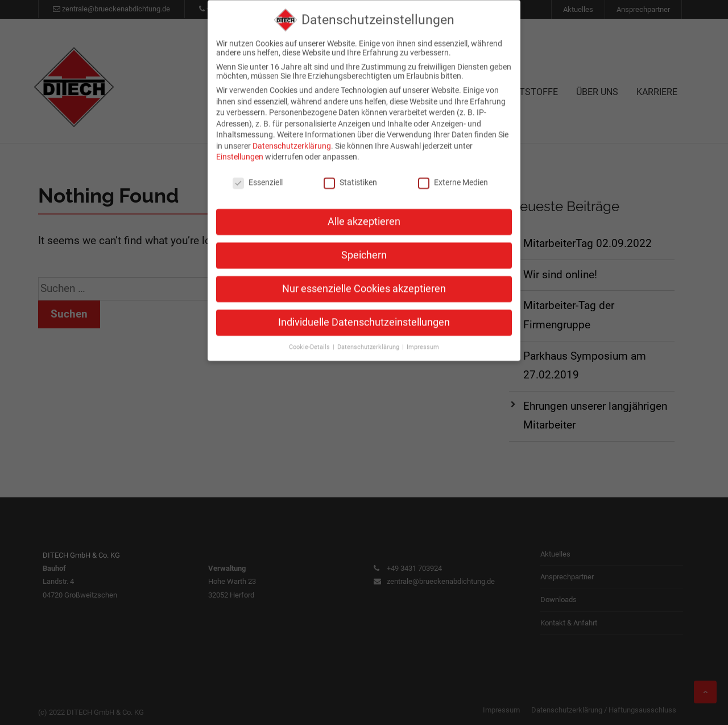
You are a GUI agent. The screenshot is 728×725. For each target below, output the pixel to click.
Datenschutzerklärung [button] (369, 336)
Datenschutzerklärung (292, 135)
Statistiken (350, 172)
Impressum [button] (423, 336)
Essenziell (258, 172)
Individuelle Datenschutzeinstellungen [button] (364, 311)
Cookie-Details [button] (310, 336)
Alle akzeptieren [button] (364, 211)
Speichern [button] (364, 245)
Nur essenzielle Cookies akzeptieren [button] (364, 278)
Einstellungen (240, 146)
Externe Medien (453, 172)
